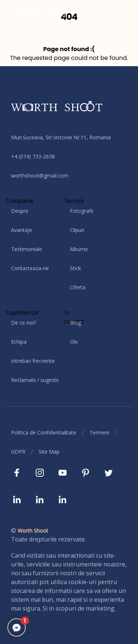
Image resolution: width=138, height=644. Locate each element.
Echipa (19, 342)
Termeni (99, 432)
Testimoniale (26, 249)
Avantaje (22, 230)
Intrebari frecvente (33, 361)
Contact (117, 14)
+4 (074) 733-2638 (33, 156)
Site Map (49, 452)
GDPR (18, 452)
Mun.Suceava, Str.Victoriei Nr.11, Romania (61, 137)
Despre (20, 211)
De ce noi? (24, 323)
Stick (75, 268)
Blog (75, 323)
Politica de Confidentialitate (44, 432)
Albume (79, 249)
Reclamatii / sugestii (35, 380)
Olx (74, 342)
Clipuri (77, 230)
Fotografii (82, 211)
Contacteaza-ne (30, 268)
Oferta (78, 287)
